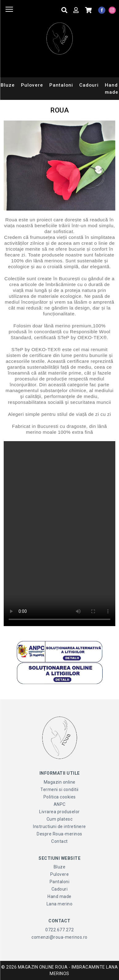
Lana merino (60, 904)
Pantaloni (61, 85)
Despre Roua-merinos (59, 834)
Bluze (60, 867)
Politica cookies (60, 797)
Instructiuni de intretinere (59, 826)
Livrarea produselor (59, 812)
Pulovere (32, 85)
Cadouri (89, 85)
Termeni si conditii (59, 789)
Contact (59, 841)
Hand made (59, 896)
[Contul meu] (76, 10)
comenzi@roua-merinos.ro (59, 937)
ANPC (60, 804)
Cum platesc (60, 819)
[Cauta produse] (64, 10)
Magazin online (60, 782)
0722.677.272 (59, 930)
